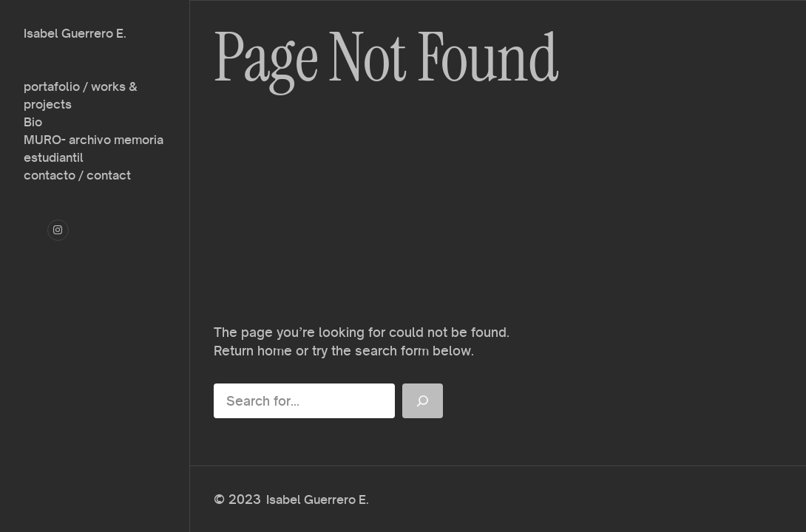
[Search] (423, 401)
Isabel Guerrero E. (75, 33)
